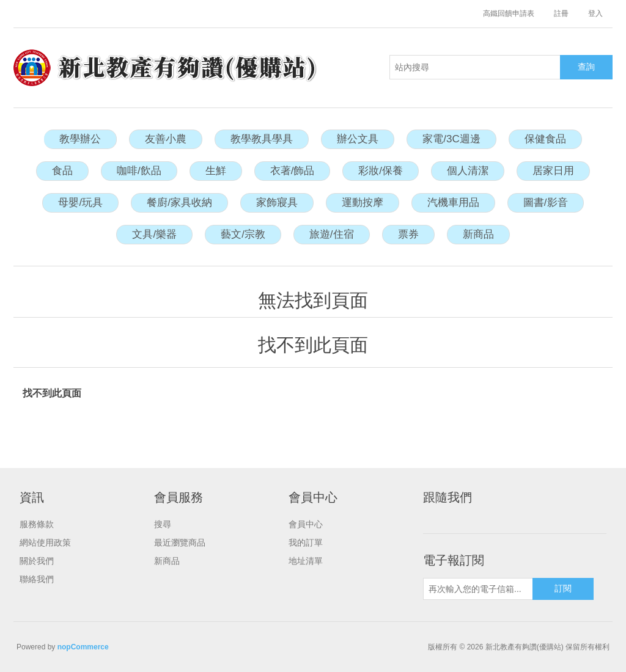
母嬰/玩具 (80, 203)
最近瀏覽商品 (180, 542)
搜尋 (163, 524)
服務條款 (37, 524)
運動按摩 (363, 203)
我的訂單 (306, 542)
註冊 (561, 13)
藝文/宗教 (243, 234)
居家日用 (553, 171)
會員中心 (306, 524)
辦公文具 (358, 139)
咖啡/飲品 (139, 171)
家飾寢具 (277, 203)
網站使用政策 (45, 542)
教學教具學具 (262, 139)
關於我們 (37, 561)
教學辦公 (80, 139)
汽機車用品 (453, 203)
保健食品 (545, 139)
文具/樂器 (154, 234)
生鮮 (216, 171)
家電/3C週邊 (451, 139)
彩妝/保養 (381, 171)
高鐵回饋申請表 (509, 13)
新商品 (478, 234)
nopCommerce (83, 647)
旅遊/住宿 (332, 234)
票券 (408, 234)
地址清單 (306, 561)
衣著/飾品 (293, 171)
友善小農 (166, 139)
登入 (595, 13)
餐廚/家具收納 (179, 203)
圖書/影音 (546, 203)
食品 (62, 171)
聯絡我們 (37, 579)
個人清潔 (468, 171)
